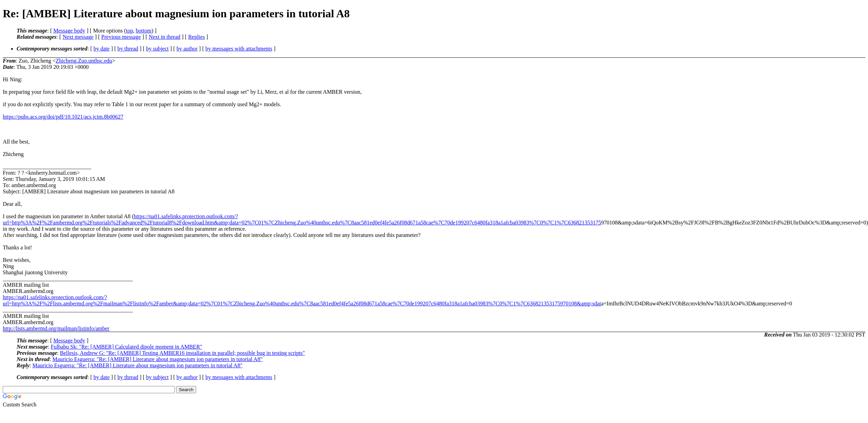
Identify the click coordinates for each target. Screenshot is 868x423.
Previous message (121, 37)
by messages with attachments (239, 49)
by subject (157, 49)
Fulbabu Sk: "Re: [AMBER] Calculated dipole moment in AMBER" (127, 347)
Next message (78, 37)
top (129, 31)
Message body (69, 31)
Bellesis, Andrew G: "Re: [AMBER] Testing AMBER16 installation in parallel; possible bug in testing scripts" (182, 353)
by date (102, 49)
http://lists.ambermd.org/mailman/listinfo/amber (56, 328)
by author (187, 49)
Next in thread (165, 37)
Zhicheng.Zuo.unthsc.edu (84, 61)
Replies (197, 37)
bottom (143, 31)
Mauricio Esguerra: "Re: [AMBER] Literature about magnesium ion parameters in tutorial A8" (158, 359)
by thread (128, 49)
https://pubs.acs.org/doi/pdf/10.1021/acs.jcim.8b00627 (63, 117)
